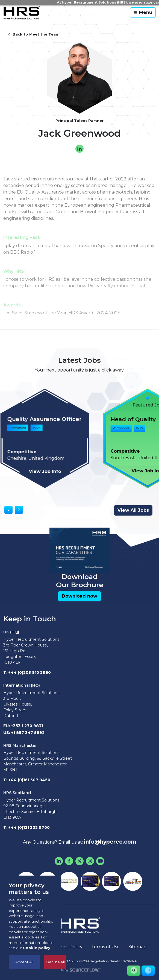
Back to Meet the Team (34, 34)
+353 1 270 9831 (27, 726)
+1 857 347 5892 (28, 733)
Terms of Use (105, 947)
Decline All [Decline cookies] (55, 962)
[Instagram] (90, 861)
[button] (79, 596)
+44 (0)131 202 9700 (29, 827)
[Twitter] (79, 861)
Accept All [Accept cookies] (24, 962)
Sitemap (137, 947)
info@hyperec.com (110, 842)
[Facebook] (69, 861)
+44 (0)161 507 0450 (29, 780)
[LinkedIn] (59, 861)
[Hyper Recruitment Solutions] (22, 13)
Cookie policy (37, 948)
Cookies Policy (67, 947)
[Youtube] (100, 861)
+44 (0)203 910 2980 (30, 672)
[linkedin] (79, 149)
